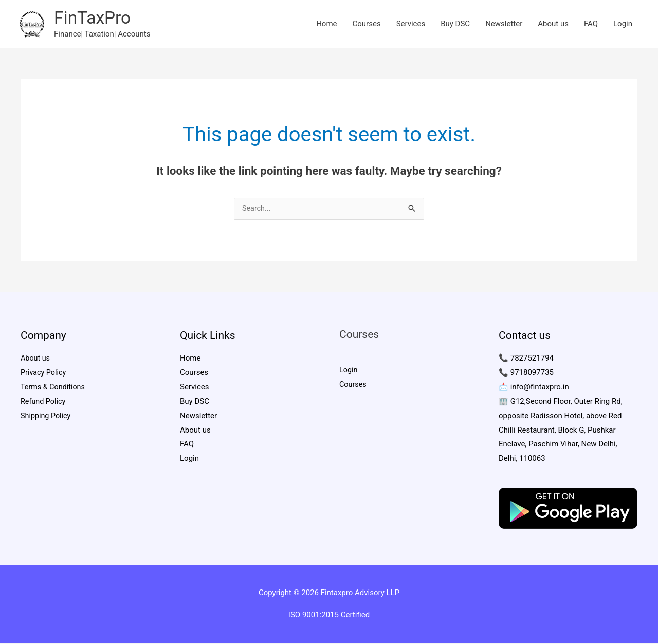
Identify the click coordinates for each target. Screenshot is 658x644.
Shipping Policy (47, 417)
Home (326, 24)
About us (553, 24)
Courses (367, 24)
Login (623, 24)
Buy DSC (455, 24)
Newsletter (504, 24)
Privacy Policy (44, 374)
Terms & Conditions (54, 388)
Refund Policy (44, 403)
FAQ (591, 24)
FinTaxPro (94, 18)
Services (411, 24)
